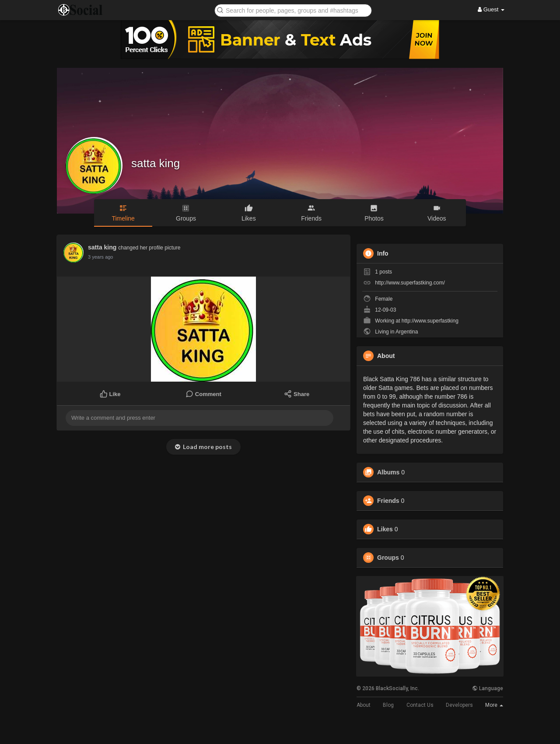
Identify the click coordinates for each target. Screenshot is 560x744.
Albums (388, 472)
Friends (388, 501)
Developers (459, 705)
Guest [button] (491, 9)
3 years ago (100, 257)
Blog (388, 705)
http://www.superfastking (430, 321)
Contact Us (420, 705)
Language (488, 688)
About (364, 705)
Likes (385, 529)
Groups (388, 558)
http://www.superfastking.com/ (410, 283)
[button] (293, 10)
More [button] (494, 705)
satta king (156, 163)
